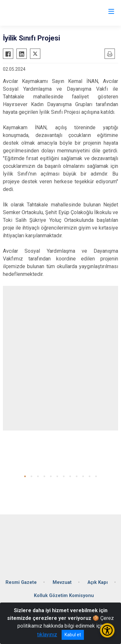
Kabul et (73, 635)
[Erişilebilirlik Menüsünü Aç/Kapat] (107, 630)
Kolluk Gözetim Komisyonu (64, 596)
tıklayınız (47, 635)
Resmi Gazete (21, 582)
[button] (25, 476)
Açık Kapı (98, 582)
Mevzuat (62, 582)
